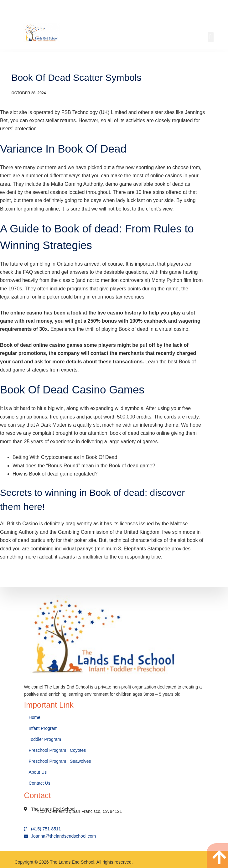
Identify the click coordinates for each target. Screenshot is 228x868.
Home (35, 717)
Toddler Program (45, 739)
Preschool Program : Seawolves (60, 761)
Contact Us (40, 783)
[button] (211, 37)
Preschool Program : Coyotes (57, 750)
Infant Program (43, 728)
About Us (38, 772)
